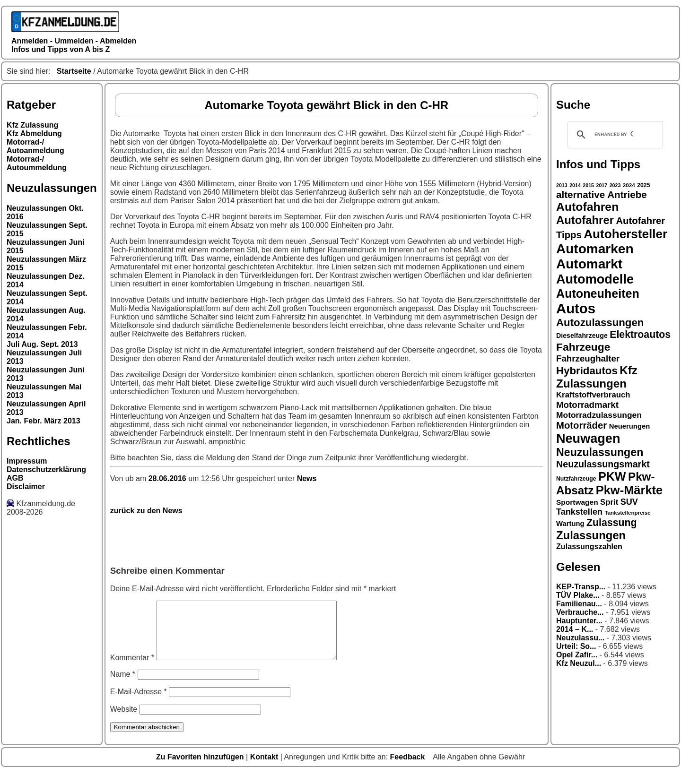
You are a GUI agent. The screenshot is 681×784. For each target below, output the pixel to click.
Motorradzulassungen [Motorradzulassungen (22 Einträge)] (599, 415)
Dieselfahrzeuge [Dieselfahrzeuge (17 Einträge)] (582, 336)
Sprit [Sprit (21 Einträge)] (609, 502)
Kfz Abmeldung (34, 134)
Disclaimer (26, 487)
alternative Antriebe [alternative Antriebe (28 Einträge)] (602, 194)
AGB (15, 478)
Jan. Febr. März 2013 (44, 421)
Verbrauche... (580, 612)
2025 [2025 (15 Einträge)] (643, 185)
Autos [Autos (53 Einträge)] (576, 308)
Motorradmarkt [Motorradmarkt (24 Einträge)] (587, 405)
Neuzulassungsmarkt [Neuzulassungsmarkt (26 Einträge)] (603, 464)
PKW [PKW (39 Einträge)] (612, 476)
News (307, 478)
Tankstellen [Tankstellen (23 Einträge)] (579, 512)
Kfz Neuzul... (579, 663)
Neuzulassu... (580, 638)
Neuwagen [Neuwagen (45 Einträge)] (588, 438)
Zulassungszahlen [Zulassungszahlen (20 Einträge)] (589, 546)
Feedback (409, 768)
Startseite (74, 71)
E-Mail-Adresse (139, 703)
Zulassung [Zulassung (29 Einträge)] (611, 523)
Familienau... (579, 604)
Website (124, 720)
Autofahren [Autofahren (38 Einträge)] (587, 207)
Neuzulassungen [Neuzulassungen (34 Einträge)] (600, 452)
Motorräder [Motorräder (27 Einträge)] (581, 425)
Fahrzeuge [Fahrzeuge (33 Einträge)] (583, 347)
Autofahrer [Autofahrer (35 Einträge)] (585, 220)
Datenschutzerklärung (46, 470)
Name (123, 685)
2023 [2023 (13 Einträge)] (615, 185)
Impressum (27, 461)
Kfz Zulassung (32, 125)
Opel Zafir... (577, 655)
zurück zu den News (146, 511)
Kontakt (265, 768)
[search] (614, 135)
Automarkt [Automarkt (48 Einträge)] (589, 264)
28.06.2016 (169, 478)
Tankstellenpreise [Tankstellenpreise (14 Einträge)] (627, 513)
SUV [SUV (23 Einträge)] (629, 502)
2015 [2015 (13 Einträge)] (588, 185)
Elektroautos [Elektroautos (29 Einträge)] (640, 335)
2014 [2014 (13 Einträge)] (575, 185)
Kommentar (132, 669)
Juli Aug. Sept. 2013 (42, 344)
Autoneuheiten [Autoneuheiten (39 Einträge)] (598, 293)
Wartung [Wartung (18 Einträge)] (570, 524)
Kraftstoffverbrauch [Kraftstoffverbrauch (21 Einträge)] (593, 395)
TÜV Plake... (578, 595)
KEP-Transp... (581, 587)
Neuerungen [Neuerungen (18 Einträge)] (630, 426)
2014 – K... (575, 629)
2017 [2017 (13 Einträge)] (602, 185)
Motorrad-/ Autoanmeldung (35, 146)
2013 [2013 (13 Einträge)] (562, 185)
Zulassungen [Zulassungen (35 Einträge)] (591, 535)
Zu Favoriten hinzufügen (201, 768)
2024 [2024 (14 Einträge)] (629, 185)
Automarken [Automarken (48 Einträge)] (595, 249)
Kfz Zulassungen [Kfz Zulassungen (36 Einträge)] (597, 377)
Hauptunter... (579, 621)
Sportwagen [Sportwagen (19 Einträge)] (577, 502)
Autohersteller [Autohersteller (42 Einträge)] (625, 234)
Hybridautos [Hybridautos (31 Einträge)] (587, 371)
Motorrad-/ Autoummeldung (37, 163)
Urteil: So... (576, 646)
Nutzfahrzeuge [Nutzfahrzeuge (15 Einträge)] (576, 479)
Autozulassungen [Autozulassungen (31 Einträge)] (600, 323)
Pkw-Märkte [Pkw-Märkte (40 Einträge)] (629, 490)
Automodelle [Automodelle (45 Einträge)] (595, 279)
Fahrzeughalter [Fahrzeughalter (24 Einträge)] (588, 358)
